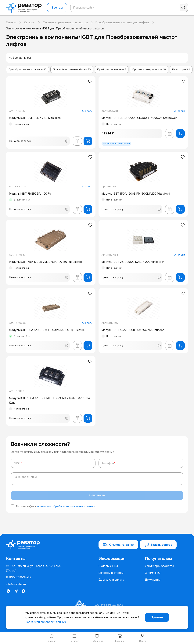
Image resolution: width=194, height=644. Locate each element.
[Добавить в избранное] (90, 81)
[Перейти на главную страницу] (25, 8)
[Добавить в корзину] (88, 141)
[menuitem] (120, 559)
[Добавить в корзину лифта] (77, 141)
